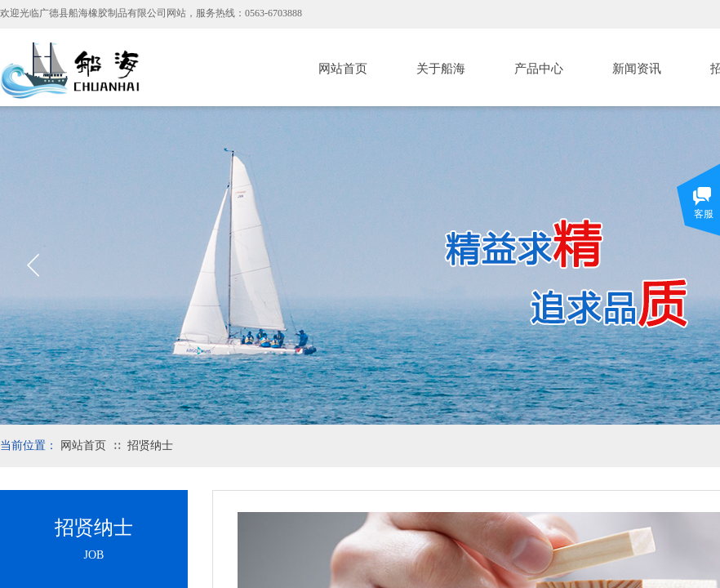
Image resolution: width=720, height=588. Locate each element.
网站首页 (343, 69)
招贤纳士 (150, 445)
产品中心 (539, 69)
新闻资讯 (637, 69)
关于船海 (441, 69)
